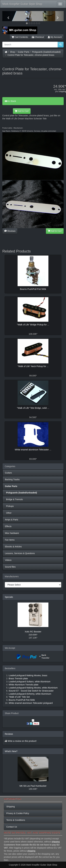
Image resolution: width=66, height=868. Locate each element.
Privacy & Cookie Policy (18, 813)
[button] (7, 16)
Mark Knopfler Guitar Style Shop (22, 4)
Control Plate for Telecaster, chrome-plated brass (31, 55)
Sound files (10, 567)
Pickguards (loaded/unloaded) (46, 52)
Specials (9, 597)
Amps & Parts (12, 520)
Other (8, 513)
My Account (55, 37)
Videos (8, 560)
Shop (13, 52)
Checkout (38, 37)
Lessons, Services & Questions (20, 553)
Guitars (8, 473)
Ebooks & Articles (13, 547)
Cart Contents (20, 37)
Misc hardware (12, 533)
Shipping (11, 807)
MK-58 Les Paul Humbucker (33, 786)
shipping (63, 91)
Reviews (10, 231)
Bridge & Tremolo (14, 499)
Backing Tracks (12, 479)
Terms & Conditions (16, 820)
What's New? (11, 751)
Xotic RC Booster (33, 632)
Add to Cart (22, 111)
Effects (8, 526)
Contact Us (12, 827)
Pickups (9, 506)
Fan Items (10, 540)
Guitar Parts (24, 52)
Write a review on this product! (22, 741)
